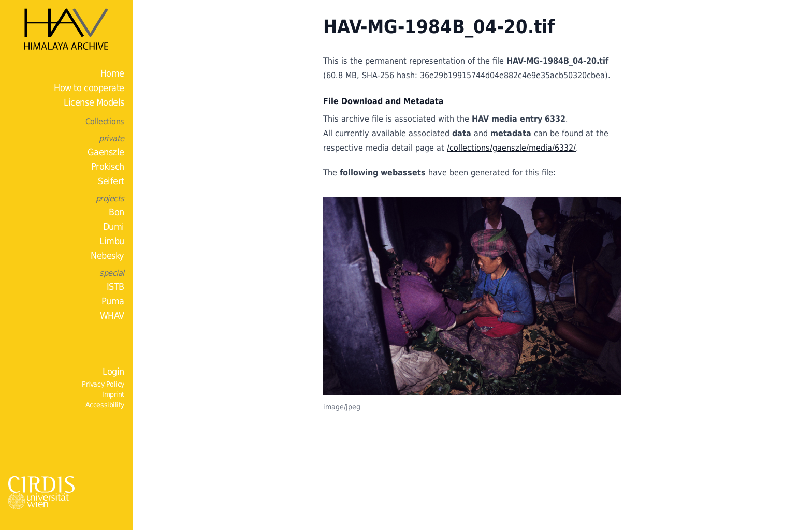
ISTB (115, 286)
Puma (113, 301)
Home (112, 73)
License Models (94, 102)
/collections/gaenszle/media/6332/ (511, 148)
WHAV (112, 315)
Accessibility (105, 405)
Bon (117, 212)
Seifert (111, 181)
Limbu (112, 241)
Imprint (113, 394)
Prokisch (108, 166)
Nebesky (107, 255)
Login (113, 371)
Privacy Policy (103, 384)
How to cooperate (89, 88)
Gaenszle (106, 152)
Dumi (114, 226)
